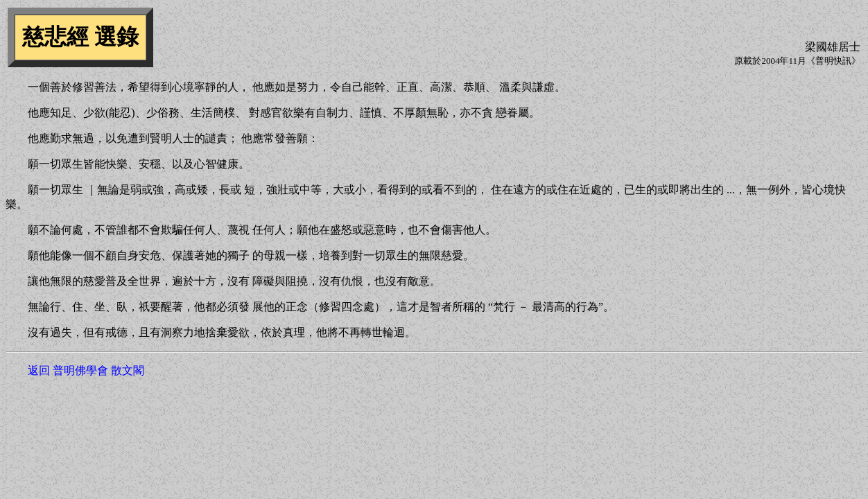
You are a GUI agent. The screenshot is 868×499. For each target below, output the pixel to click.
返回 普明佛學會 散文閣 (86, 370)
